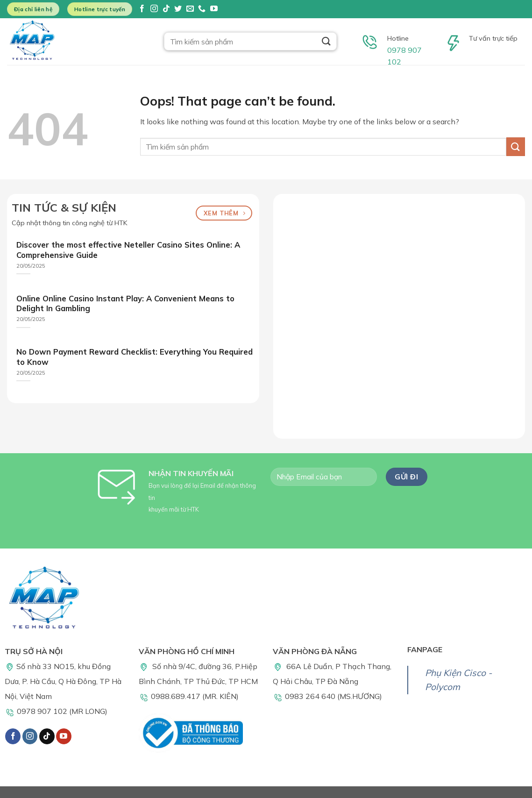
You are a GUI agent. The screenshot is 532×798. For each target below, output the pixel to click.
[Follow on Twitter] (178, 9)
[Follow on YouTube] (214, 9)
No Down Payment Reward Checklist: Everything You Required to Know (135, 357)
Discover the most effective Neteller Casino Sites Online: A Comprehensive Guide (128, 250)
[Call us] (202, 9)
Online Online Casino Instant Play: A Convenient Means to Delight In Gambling (125, 303)
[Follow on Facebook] (142, 9)
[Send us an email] (190, 9)
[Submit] (326, 41)
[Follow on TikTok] (166, 9)
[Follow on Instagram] (154, 9)
